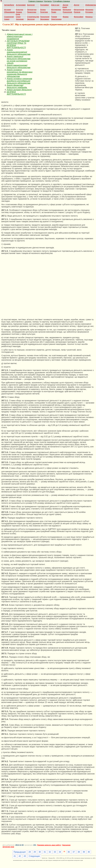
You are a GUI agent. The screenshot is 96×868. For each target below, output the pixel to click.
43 (25, 856)
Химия (7, 19)
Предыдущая (20, 852)
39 (84, 852)
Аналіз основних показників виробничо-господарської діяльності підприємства (19, 81)
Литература (32, 10)
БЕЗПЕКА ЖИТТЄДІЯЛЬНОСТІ (16, 93)
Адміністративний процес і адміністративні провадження (20, 37)
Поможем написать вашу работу (49, 845)
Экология (31, 19)
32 (50, 852)
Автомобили (9, 5)
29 (35, 852)
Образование (9, 12)
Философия (78, 17)
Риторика (89, 12)
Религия (77, 12)
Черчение (20, 19)
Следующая (34, 856)
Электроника (56, 19)
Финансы (89, 17)
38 (79, 852)
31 (45, 852)
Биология (31, 5)
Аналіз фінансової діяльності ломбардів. (17, 86)
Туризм (54, 17)
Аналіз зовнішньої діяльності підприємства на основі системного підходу (19, 60)
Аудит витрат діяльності (19, 90)
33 (55, 852)
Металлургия (79, 10)
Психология (67, 12)
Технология (45, 17)
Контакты (48, 1)
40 (89, 852)
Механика (89, 10)
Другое (76, 5)
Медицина (67, 10)
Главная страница (36, 1)
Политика (44, 12)
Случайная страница (62, 1)
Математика (56, 10)
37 (74, 852)
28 (30, 852)
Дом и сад (55, 5)
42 (20, 856)
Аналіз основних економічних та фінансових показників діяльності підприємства (20, 73)
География (44, 5)
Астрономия (21, 5)
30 (40, 852)
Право (54, 12)
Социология (9, 17)
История (7, 10)
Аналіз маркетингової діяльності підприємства (19, 66)
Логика (43, 10)
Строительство (33, 17)
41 (15, 856)
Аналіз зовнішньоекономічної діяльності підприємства (19, 52)
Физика (66, 17)
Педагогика (32, 12)
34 (60, 852)
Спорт (18, 17)
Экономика (45, 19)
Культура (19, 10)
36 (69, 852)
